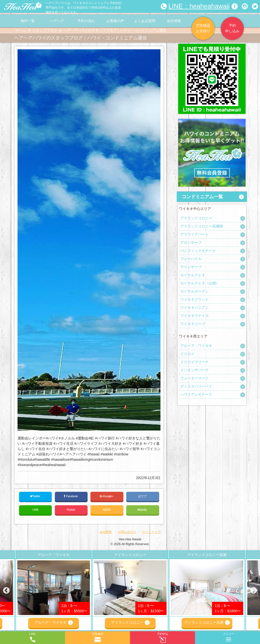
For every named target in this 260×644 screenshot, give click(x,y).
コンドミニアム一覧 (202, 197)
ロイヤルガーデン (194, 291)
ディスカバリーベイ (196, 386)
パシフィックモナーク (198, 251)
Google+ (107, 496)
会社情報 (174, 21)
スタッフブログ (45, 30)
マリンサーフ (191, 267)
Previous (6, 591)
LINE (35, 510)
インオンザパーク (194, 370)
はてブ (143, 496)
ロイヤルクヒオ (193, 275)
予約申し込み (232, 28)
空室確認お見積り (203, 28)
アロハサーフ (191, 242)
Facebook (71, 496)
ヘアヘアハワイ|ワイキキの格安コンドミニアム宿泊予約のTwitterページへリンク (255, 6)
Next (254, 591)
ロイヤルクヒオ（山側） (200, 283)
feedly (143, 510)
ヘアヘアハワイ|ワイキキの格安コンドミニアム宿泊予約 (23, 6)
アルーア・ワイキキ (196, 346)
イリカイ (187, 354)
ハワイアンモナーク (196, 394)
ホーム (21, 30)
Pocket (71, 510)
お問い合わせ (127, 532)
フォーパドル (191, 259)
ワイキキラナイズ (194, 316)
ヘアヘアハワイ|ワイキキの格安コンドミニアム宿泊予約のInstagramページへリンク (245, 6)
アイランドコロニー (196, 218)
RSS (107, 510)
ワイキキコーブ (193, 324)
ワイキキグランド (194, 299)
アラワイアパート (194, 234)
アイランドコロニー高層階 (202, 226)
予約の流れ (86, 21)
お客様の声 (115, 21)
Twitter (36, 496)
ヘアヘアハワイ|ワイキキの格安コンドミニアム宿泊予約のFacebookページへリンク (235, 6)
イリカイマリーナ (194, 362)
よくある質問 (145, 21)
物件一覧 (28, 21)
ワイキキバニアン (194, 308)
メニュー (229, 636)
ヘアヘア (57, 21)
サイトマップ (151, 532)
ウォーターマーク (194, 378)
